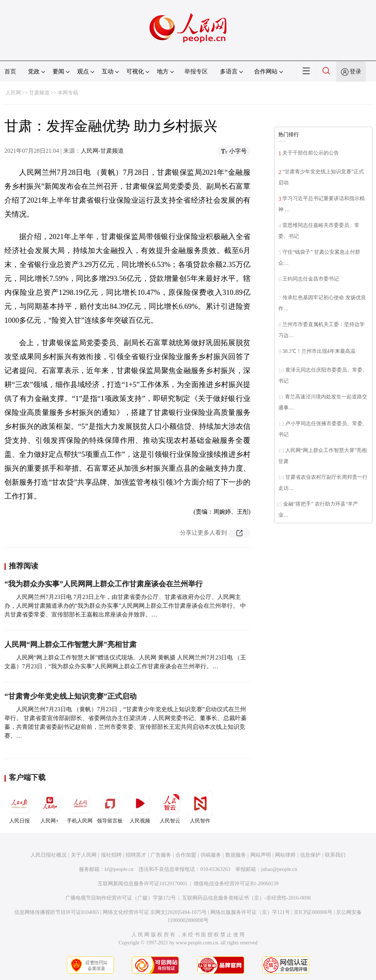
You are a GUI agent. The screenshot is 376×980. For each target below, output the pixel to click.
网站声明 (261, 855)
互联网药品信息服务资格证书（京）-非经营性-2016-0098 (246, 898)
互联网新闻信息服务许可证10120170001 (143, 884)
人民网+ (50, 807)
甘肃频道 (39, 93)
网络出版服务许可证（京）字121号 (250, 912)
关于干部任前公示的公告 (311, 153)
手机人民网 (80, 807)
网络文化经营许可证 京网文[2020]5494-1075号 (155, 912)
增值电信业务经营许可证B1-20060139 (236, 884)
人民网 (13, 93)
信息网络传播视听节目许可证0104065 (57, 912)
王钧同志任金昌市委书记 (311, 279)
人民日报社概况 (48, 855)
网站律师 (285, 855)
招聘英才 (136, 855)
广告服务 (161, 855)
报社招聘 (111, 855)
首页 (10, 71)
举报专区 (196, 71)
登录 (355, 71)
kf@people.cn (119, 869)
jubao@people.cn (279, 869)
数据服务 (236, 855)
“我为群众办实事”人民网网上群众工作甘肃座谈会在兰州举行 (104, 584)
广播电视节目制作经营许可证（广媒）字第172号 (121, 898)
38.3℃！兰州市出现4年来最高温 (319, 351)
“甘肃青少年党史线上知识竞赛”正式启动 (70, 696)
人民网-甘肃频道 (102, 151)
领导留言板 (110, 807)
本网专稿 (68, 93)
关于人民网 (84, 855)
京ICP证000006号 (313, 912)
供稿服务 (211, 855)
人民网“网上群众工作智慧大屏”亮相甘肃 (70, 644)
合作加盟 (186, 855)
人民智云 (170, 807)
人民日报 (19, 807)
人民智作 (200, 807)
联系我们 (335, 855)
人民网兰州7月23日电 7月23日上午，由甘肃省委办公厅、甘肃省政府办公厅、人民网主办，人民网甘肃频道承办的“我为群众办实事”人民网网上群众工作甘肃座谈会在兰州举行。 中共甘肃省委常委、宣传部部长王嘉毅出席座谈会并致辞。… (125, 606)
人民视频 (140, 807)
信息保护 (310, 855)
